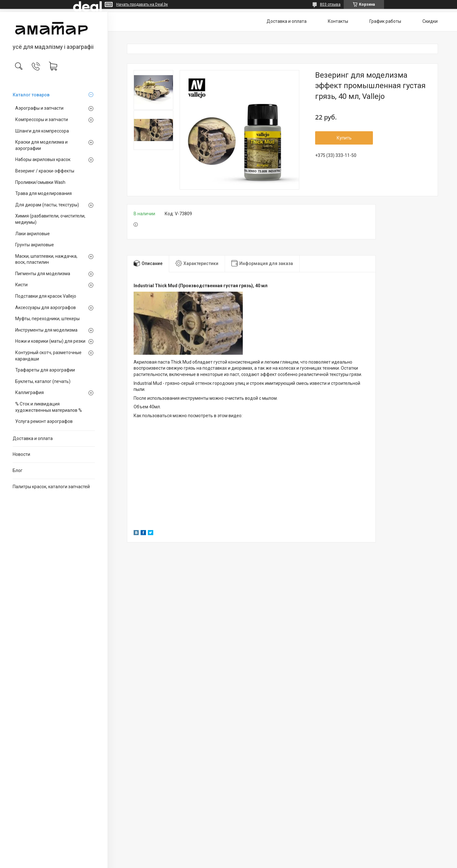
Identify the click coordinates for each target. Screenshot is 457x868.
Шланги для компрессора (42, 131)
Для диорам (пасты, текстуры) (47, 205)
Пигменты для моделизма (43, 274)
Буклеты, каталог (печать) (43, 381)
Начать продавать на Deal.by (142, 4)
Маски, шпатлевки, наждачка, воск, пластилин (46, 259)
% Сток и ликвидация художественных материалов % (49, 407)
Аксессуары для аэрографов (46, 308)
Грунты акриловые (35, 245)
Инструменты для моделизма (46, 330)
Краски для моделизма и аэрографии (41, 145)
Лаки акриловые (33, 234)
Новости (21, 454)
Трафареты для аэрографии (45, 370)
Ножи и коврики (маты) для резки (50, 341)
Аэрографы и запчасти (39, 108)
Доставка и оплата (33, 438)
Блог (18, 470)
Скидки (430, 21)
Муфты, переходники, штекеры (47, 319)
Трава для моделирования (43, 193)
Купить (344, 138)
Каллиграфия (30, 392)
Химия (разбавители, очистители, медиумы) (50, 219)
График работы (385, 21)
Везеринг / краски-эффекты (45, 171)
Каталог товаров (31, 95)
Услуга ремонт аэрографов (44, 421)
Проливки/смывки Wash (40, 182)
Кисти (21, 285)
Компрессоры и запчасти (42, 120)
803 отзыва (330, 4)
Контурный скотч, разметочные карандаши (48, 356)
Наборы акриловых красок (43, 159)
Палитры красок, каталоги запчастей (51, 487)
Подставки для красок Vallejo (46, 296)
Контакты (338, 21)
